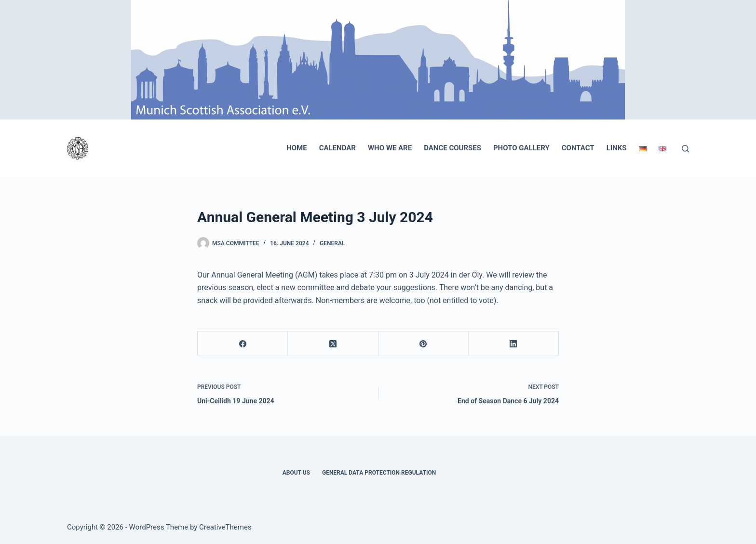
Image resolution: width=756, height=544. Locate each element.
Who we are (390, 148)
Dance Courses (452, 148)
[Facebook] (243, 344)
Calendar (337, 148)
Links (617, 148)
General (332, 243)
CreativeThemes (225, 527)
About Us (296, 473)
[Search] (685, 149)
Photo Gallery (521, 148)
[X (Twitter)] (333, 344)
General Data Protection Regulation (379, 473)
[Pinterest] (424, 344)
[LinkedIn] (514, 344)
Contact (578, 148)
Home (297, 148)
